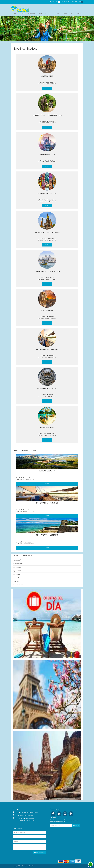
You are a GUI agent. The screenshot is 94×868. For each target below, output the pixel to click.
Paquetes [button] (32, 13)
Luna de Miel (16, 578)
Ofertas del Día (17, 560)
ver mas (47, 89)
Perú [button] (40, 13)
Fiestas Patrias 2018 (18, 585)
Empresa (23, 13)
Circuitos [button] (48, 13)
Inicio (16, 13)
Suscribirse (76, 825)
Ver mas (47, 484)
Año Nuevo (16, 581)
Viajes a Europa (17, 567)
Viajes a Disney (17, 574)
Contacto (79, 13)
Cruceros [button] (57, 13)
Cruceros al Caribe (18, 564)
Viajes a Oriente (17, 571)
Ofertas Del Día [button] (68, 13)
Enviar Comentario (39, 853)
